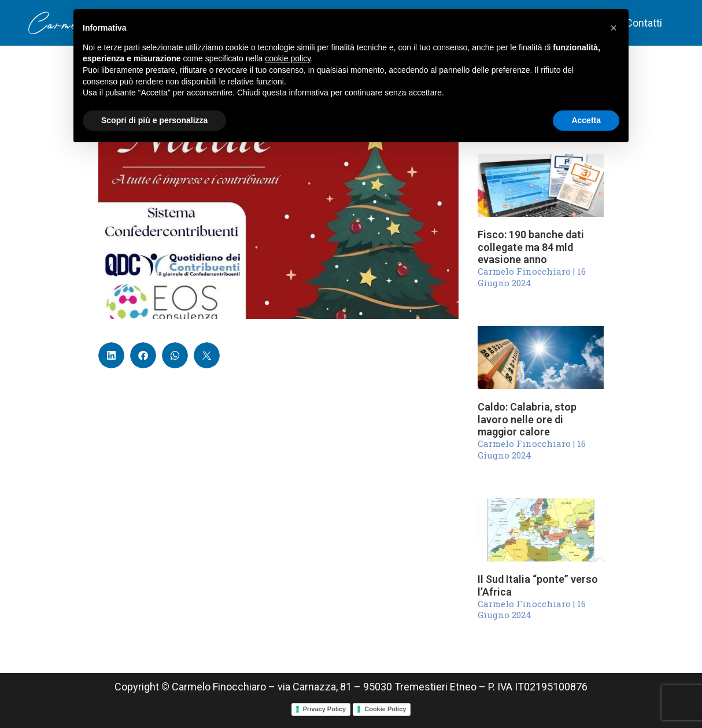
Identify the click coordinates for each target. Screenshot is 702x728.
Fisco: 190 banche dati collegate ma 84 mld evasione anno (531, 247)
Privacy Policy (325, 709)
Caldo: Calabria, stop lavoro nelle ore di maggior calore (527, 419)
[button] (111, 355)
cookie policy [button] (288, 58)
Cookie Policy (385, 709)
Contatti (644, 23)
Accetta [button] (586, 120)
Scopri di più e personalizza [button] (154, 120)
